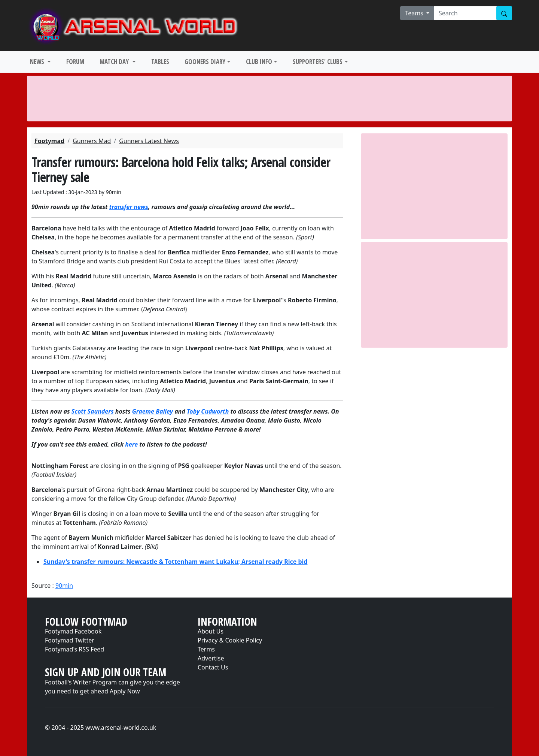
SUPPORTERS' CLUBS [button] (318, 62)
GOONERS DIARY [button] (205, 62)
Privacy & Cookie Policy (230, 640)
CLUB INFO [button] (259, 62)
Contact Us (213, 667)
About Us (211, 631)
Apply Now (125, 691)
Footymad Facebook (73, 631)
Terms (206, 649)
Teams (415, 13)
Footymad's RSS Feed (74, 649)
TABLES (160, 62)
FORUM (75, 62)
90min (64, 586)
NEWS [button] (38, 62)
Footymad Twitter (70, 640)
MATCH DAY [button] (115, 62)
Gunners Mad (92, 141)
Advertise (211, 658)
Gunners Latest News (149, 141)
